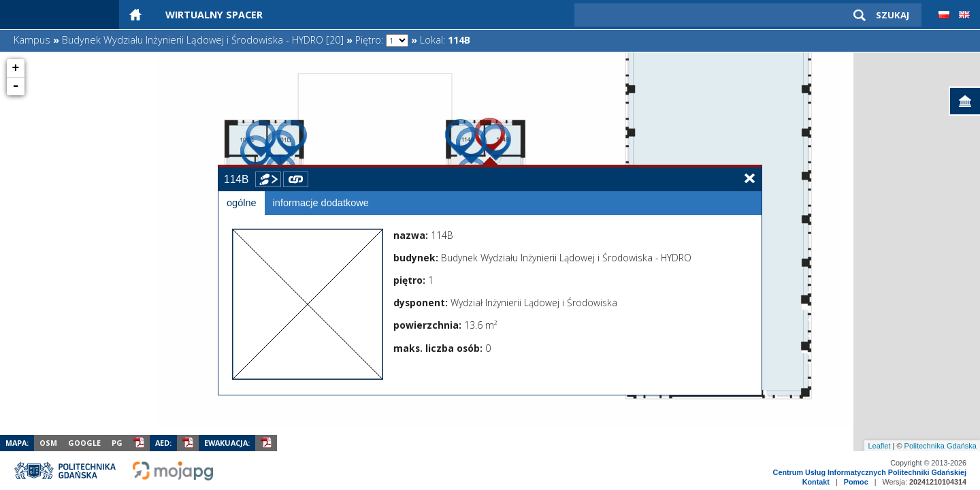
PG (117, 443)
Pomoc (856, 482)
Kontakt (816, 482)
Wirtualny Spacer (214, 15)
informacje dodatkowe (321, 203)
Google (84, 443)
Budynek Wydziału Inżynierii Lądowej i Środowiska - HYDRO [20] (203, 40)
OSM (48, 443)
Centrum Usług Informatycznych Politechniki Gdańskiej (870, 472)
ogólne (242, 203)
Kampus (32, 40)
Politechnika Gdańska (941, 446)
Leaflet (879, 446)
